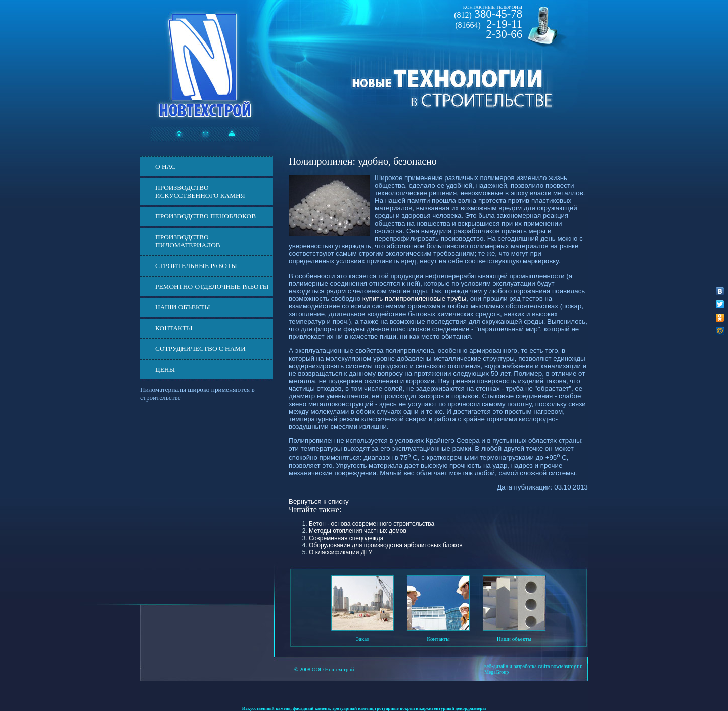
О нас (165, 167)
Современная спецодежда (346, 538)
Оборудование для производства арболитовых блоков (386, 545)
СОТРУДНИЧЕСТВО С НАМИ (200, 349)
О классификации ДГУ (340, 552)
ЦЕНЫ (165, 369)
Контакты (174, 328)
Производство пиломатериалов (188, 241)
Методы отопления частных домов (358, 531)
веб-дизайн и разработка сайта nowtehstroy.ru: (533, 666)
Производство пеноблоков (206, 216)
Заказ (363, 639)
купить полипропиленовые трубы (414, 299)
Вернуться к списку (319, 501)
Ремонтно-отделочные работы (212, 286)
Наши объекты (183, 307)
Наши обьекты (514, 639)
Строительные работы (196, 266)
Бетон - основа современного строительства (372, 524)
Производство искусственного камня (200, 191)
